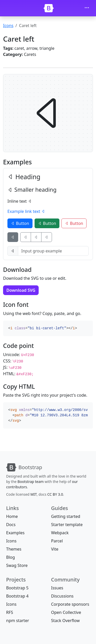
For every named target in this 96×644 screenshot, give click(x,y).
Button (20, 223)
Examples (15, 533)
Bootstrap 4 (17, 596)
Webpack (60, 533)
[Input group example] (53, 251)
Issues (57, 588)
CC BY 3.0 (55, 494)
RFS (10, 612)
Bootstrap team (30, 482)
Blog (10, 557)
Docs (11, 525)
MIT (34, 494)
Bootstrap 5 (17, 588)
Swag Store (17, 565)
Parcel (57, 541)
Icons (8, 26)
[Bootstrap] (49, 8)
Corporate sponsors (70, 604)
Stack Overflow (66, 621)
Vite (55, 549)
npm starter (18, 621)
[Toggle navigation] (87, 8)
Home (12, 516)
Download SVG (21, 290)
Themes (14, 549)
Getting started (66, 516)
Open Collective (66, 612)
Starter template (67, 525)
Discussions (62, 596)
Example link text (26, 211)
